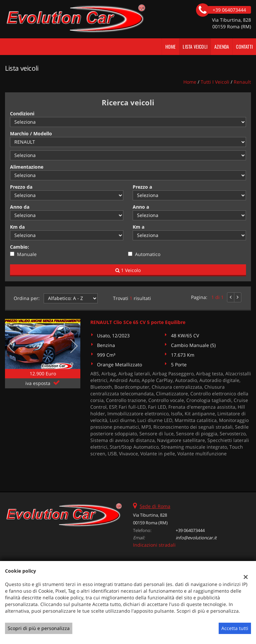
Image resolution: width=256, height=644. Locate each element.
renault (242, 82)
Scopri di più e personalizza (39, 628)
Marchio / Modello (31, 133)
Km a (138, 227)
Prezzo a (142, 187)
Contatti (244, 46)
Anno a (141, 207)
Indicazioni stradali (154, 545)
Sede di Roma (155, 506)
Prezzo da (21, 187)
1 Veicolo (128, 270)
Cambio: (19, 247)
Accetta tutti (235, 628)
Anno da (20, 207)
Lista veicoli (195, 46)
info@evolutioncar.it (196, 538)
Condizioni (22, 113)
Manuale (27, 254)
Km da (17, 227)
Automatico (148, 254)
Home (171, 46)
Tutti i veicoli (215, 82)
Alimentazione (27, 167)
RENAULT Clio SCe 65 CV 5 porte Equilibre (138, 322)
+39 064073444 (190, 530)
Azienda (222, 46)
